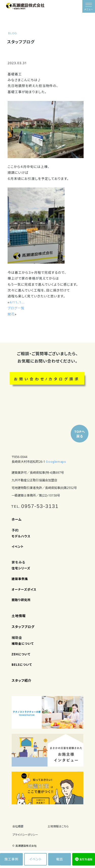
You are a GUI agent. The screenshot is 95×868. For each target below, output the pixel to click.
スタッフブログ (23, 627)
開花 (11, 314)
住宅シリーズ (21, 568)
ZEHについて (21, 654)
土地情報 (19, 616)
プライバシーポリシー (25, 835)
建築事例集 (20, 579)
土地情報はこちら (58, 826)
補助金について (23, 644)
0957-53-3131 (40, 506)
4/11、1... (17, 302)
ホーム (17, 520)
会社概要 (18, 826)
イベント (18, 547)
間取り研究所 (21, 600)
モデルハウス (21, 536)
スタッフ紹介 (22, 681)
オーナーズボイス (24, 590)
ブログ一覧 (16, 308)
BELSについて (22, 665)
